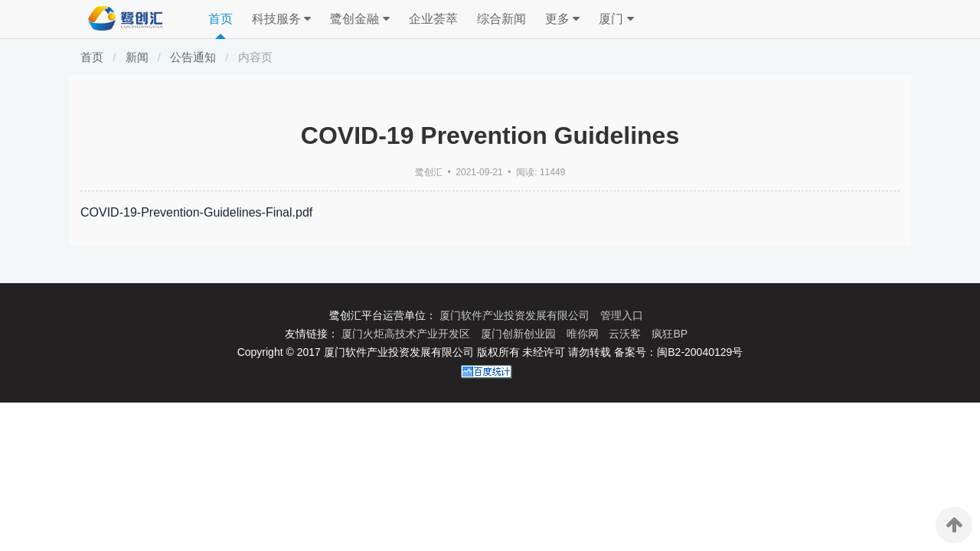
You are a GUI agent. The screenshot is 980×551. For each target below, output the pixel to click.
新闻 (137, 57)
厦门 (616, 19)
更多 (562, 19)
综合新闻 (501, 19)
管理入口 (622, 315)
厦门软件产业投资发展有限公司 (516, 315)
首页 (220, 19)
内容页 (255, 57)
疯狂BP (670, 334)
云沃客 (626, 334)
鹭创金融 (359, 19)
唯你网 (584, 334)
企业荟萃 (433, 19)
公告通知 (193, 57)
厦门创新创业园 (520, 334)
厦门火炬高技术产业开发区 (407, 334)
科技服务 (281, 19)
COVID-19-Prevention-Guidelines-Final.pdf (196, 212)
